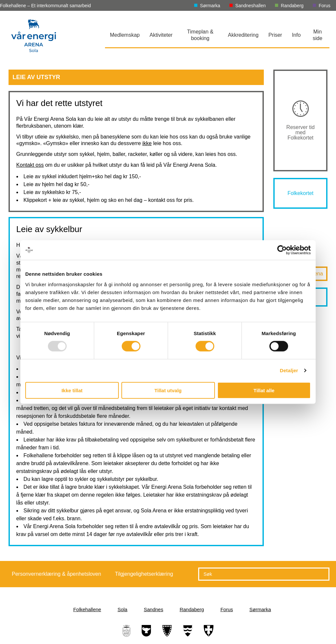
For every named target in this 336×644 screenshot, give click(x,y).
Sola (122, 609)
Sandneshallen (251, 6)
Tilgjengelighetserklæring (144, 574)
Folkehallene (87, 609)
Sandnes (153, 609)
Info (296, 35)
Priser (275, 35)
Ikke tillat (72, 390)
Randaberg (292, 6)
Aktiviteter (161, 35)
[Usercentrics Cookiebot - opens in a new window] (282, 250)
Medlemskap (125, 35)
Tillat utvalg (168, 390)
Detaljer (289, 370)
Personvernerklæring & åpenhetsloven (56, 574)
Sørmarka (210, 6)
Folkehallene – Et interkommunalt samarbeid (45, 6)
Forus (325, 6)
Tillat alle (264, 390)
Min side (317, 35)
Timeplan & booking (200, 35)
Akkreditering (243, 35)
